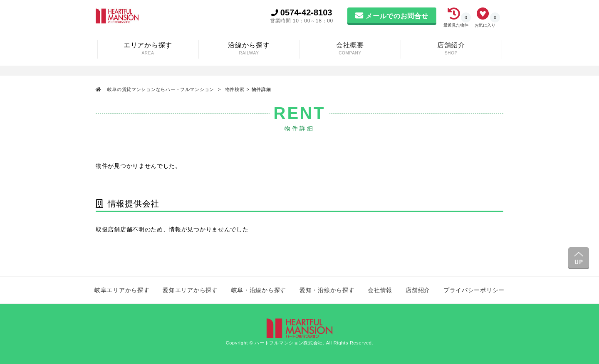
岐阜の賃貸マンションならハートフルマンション (161, 89)
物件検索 (235, 89)
